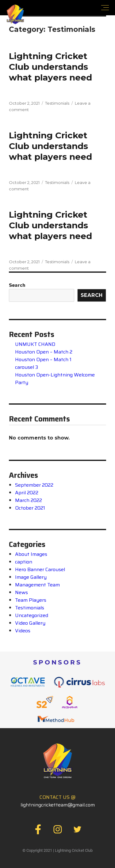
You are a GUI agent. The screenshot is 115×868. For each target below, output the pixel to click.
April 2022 (27, 493)
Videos (23, 631)
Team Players (31, 600)
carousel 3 (27, 367)
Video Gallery (30, 623)
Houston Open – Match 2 (44, 352)
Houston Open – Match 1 (43, 359)
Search (17, 285)
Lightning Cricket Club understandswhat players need (50, 67)
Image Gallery (31, 577)
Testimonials (57, 103)
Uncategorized (32, 615)
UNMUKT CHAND (35, 344)
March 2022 (29, 500)
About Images (31, 554)
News (21, 592)
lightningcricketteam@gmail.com (58, 805)
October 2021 (30, 508)
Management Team (37, 585)
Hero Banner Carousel (40, 569)
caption (24, 562)
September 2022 (34, 485)
